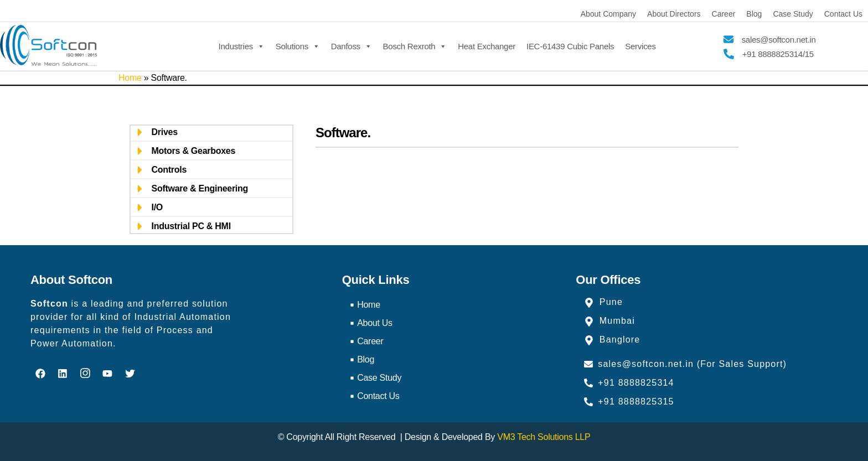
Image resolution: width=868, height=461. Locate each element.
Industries (242, 45)
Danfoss (352, 45)
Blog (754, 14)
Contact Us (843, 14)
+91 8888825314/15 (778, 54)
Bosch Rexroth (415, 45)
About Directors (674, 14)
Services (640, 46)
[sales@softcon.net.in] (728, 39)
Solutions (298, 45)
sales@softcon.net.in (779, 40)
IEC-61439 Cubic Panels (570, 46)
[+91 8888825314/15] (729, 54)
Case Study (793, 14)
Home (130, 78)
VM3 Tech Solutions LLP (544, 437)
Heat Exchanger (487, 46)
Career (724, 14)
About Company (608, 14)
